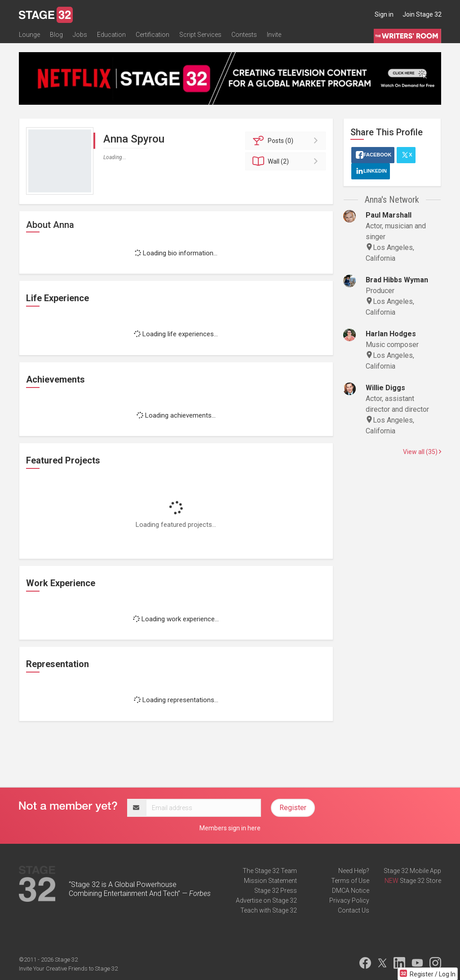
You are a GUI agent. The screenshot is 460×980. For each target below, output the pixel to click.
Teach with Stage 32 (269, 910)
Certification (153, 35)
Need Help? (354, 871)
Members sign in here (230, 828)
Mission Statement (270, 881)
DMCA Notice (351, 891)
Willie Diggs (385, 388)
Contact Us (354, 910)
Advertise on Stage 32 (266, 900)
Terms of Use (350, 881)
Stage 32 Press (276, 891)
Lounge (29, 35)
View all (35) (422, 452)
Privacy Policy (349, 900)
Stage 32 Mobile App (412, 871)
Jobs (80, 35)
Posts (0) (287, 141)
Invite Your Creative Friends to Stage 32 (68, 969)
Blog (56, 35)
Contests (244, 35)
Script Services (200, 35)
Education (111, 35)
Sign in (384, 14)
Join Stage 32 (422, 14)
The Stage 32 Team (270, 871)
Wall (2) (287, 161)
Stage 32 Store (420, 881)
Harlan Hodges (391, 334)
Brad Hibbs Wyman (397, 280)
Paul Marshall (389, 215)
